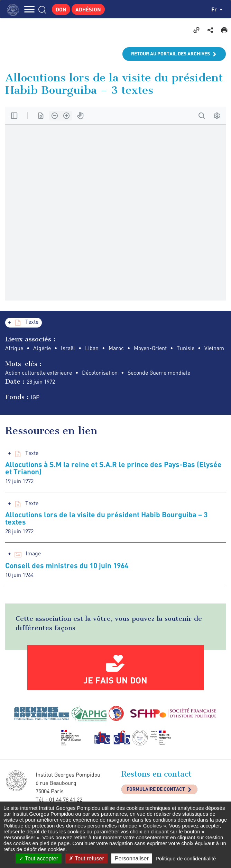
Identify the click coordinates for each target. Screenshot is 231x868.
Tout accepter (39, 858)
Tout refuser (86, 858)
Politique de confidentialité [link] (186, 858)
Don (61, 9)
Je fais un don (115, 680)
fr (217, 9)
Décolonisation (100, 373)
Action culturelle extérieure (39, 373)
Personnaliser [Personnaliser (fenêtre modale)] (132, 858)
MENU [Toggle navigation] (29, 9)
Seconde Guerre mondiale (159, 373)
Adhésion (88, 9)
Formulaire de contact (156, 789)
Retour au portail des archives (170, 53)
